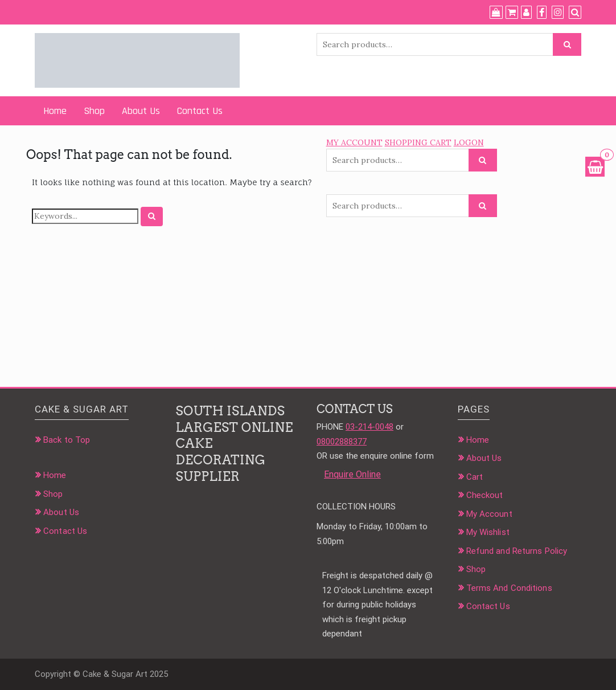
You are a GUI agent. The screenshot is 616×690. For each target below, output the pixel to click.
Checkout (485, 495)
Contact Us (200, 111)
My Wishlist (488, 532)
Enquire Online (352, 474)
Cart (475, 477)
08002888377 (342, 442)
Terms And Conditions (509, 588)
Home (55, 111)
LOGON (469, 142)
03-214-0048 (369, 427)
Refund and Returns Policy (517, 551)
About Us (141, 111)
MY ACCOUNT (354, 142)
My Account (489, 514)
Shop (94, 111)
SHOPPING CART (418, 142)
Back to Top (67, 440)
